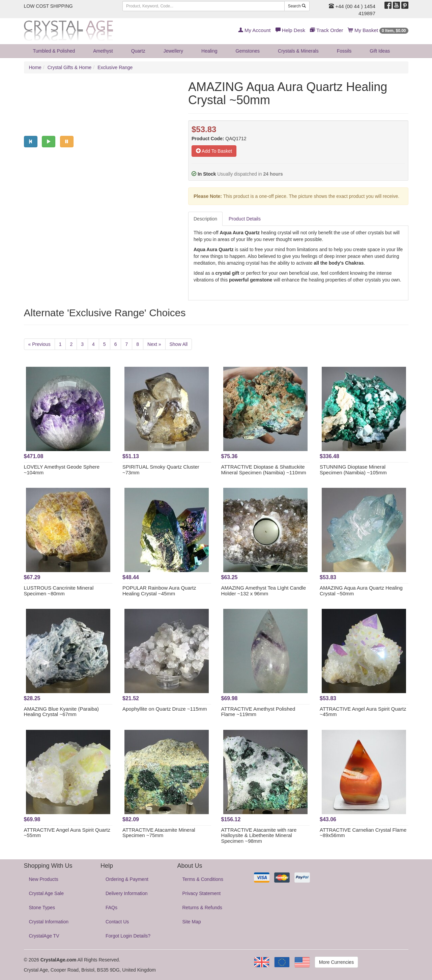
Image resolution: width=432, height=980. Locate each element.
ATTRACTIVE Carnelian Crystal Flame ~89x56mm (363, 833)
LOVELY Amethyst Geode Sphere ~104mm (62, 470)
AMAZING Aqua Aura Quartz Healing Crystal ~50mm (361, 591)
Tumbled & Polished (54, 51)
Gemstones (248, 51)
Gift (380, 51)
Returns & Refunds (202, 908)
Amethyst (103, 51)
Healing (209, 51)
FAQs (111, 908)
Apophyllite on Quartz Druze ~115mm (165, 709)
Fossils (344, 51)
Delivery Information (127, 893)
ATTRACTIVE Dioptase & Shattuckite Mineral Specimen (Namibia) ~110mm (264, 470)
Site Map (192, 922)
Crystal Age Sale (47, 893)
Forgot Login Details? (128, 936)
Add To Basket (214, 151)
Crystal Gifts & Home (70, 67)
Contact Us (117, 922)
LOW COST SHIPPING (48, 6)
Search (297, 6)
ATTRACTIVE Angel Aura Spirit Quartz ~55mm (67, 833)
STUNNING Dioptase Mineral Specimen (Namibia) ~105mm (353, 470)
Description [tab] (205, 219)
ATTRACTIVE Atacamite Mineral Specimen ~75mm (159, 833)
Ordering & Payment (127, 879)
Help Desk (290, 30)
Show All (179, 344)
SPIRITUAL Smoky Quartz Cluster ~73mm (161, 470)
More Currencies (336, 962)
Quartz (138, 51)
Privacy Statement (202, 893)
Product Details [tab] (245, 219)
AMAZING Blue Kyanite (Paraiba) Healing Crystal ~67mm (62, 712)
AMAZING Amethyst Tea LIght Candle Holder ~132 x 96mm (264, 591)
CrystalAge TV (44, 936)
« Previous (39, 344)
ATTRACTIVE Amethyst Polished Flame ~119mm (258, 712)
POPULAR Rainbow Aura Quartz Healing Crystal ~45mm (159, 591)
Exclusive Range (115, 67)
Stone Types (42, 908)
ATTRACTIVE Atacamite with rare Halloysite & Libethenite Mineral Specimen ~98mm (259, 835)
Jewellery (173, 51)
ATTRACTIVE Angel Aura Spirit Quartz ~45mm (363, 712)
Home (35, 67)
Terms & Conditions (203, 879)
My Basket (378, 30)
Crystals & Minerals (298, 51)
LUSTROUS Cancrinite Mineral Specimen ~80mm (59, 591)
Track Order (326, 30)
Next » (154, 344)
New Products (44, 879)
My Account (254, 30)
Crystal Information (49, 922)
